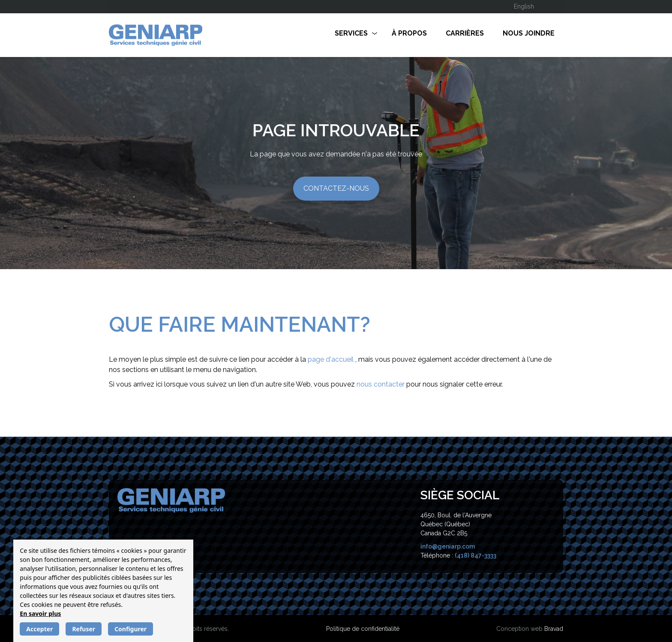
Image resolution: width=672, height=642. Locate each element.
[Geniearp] (171, 500)
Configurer (130, 629)
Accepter (39, 629)
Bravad (554, 629)
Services (351, 33)
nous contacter (381, 384)
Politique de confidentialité (363, 629)
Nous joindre (529, 33)
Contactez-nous (336, 188)
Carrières (465, 33)
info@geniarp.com (448, 546)
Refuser (84, 629)
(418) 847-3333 (475, 555)
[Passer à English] (524, 7)
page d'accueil (331, 359)
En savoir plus (40, 613)
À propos (409, 33)
